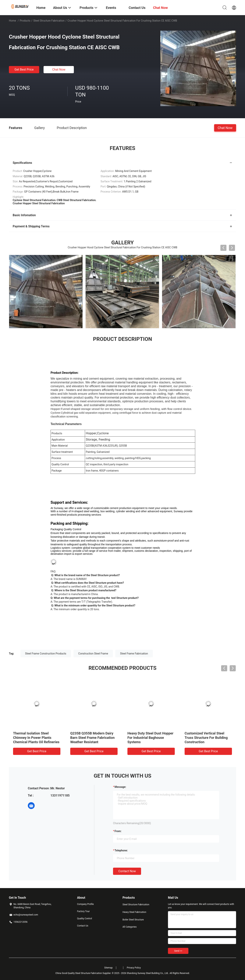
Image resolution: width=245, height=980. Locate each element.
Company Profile (85, 904)
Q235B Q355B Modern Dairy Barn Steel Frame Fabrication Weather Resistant (92, 738)
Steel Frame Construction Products (46, 654)
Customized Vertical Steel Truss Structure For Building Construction (206, 738)
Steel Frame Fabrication (134, 654)
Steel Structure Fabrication (49, 21)
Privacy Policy (134, 968)
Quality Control (85, 919)
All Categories (130, 927)
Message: (120, 787)
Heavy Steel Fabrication (134, 912)
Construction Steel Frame (93, 654)
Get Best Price (24, 70)
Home (12, 21)
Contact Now (127, 871)
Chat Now (59, 70)
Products (25, 21)
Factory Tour (83, 911)
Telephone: (121, 850)
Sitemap (108, 968)
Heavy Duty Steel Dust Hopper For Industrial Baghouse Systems (150, 738)
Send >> (178, 951)
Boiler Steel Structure (133, 920)
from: (118, 831)
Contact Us (83, 926)
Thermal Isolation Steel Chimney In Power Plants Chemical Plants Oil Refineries (36, 738)
